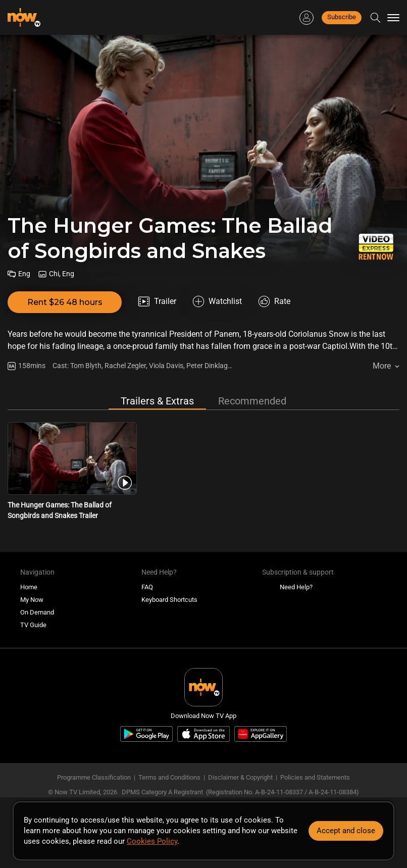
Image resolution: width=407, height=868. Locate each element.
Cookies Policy (152, 841)
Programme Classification (94, 777)
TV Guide (33, 625)
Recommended (252, 401)
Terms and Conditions (169, 777)
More (382, 366)
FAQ (147, 587)
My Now (32, 600)
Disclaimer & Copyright (240, 777)
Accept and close (346, 831)
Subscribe (342, 17)
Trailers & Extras (157, 401)
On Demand (37, 612)
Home (29, 587)
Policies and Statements (315, 777)
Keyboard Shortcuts (169, 600)
